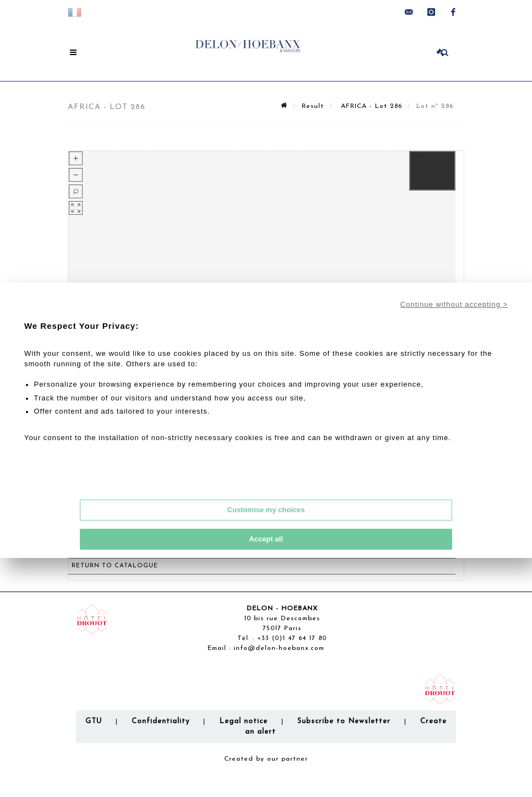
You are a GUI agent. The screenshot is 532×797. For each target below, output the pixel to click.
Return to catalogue (115, 566)
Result (313, 106)
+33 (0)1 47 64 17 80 (292, 638)
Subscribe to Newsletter (344, 721)
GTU (94, 721)
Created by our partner (266, 759)
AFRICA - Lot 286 (370, 106)
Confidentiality (161, 721)
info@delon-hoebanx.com (279, 648)
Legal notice (243, 721)
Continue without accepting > (454, 304)
